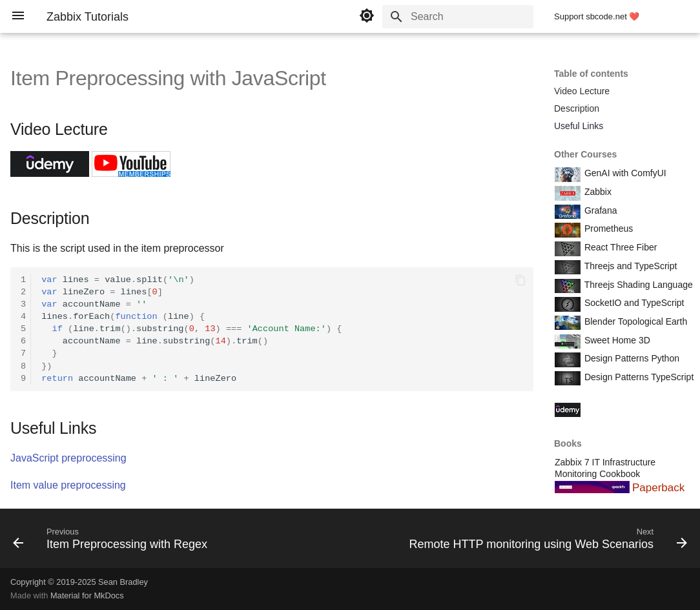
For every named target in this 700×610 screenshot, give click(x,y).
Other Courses (585, 154)
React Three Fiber (619, 247)
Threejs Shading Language (637, 285)
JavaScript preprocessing (68, 458)
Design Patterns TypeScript (638, 377)
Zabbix (597, 192)
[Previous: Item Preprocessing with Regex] (112, 542)
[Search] (458, 17)
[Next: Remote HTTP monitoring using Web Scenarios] (546, 542)
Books (568, 443)
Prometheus (607, 229)
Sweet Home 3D (616, 340)
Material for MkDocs (87, 595)
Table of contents (591, 74)
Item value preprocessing (68, 485)
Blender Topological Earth (634, 321)
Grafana (599, 210)
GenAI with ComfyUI (624, 173)
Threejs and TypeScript (629, 266)
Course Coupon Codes (629, 409)
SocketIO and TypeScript (633, 303)
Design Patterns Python (631, 358)
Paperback (658, 488)
